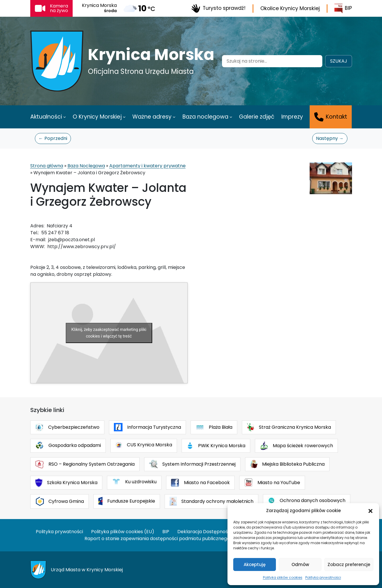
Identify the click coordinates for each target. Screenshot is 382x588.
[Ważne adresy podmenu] (174, 117)
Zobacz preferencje (349, 564)
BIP (343, 9)
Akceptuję (255, 564)
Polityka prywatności (323, 577)
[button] (370, 511)
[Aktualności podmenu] (65, 117)
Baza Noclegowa (86, 166)
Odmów (300, 564)
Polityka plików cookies (283, 577)
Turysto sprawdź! (218, 8)
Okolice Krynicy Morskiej (290, 8)
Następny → (330, 138)
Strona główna (47, 166)
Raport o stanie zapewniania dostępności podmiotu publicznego (157, 539)
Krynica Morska (151, 55)
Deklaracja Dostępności (204, 532)
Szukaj (339, 61)
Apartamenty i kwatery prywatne (147, 166)
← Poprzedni (53, 138)
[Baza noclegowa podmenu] (231, 117)
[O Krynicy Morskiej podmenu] (124, 117)
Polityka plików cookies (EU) (123, 532)
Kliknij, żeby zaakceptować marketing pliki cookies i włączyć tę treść (109, 333)
